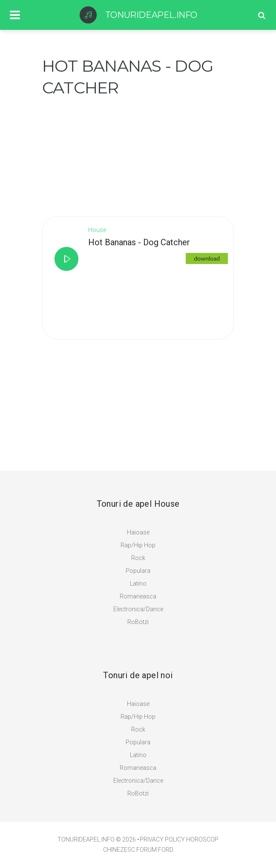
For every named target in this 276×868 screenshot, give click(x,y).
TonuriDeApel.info (86, 839)
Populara (138, 571)
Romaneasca (138, 596)
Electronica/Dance (138, 609)
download (207, 258)
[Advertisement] (106, 152)
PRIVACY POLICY (162, 839)
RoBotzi (138, 622)
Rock (138, 558)
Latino (138, 584)
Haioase (138, 532)
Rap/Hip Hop (138, 545)
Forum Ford (155, 850)
